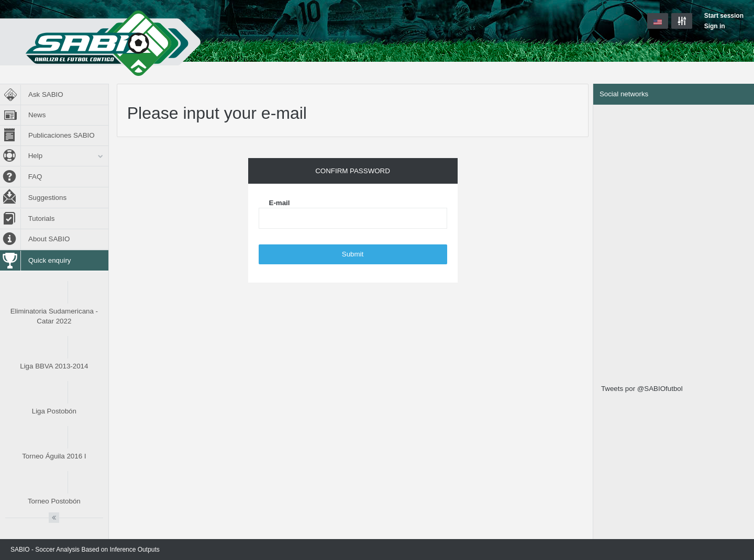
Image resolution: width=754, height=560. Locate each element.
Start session (724, 16)
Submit (353, 254)
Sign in (715, 26)
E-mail (280, 203)
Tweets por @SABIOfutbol (642, 389)
